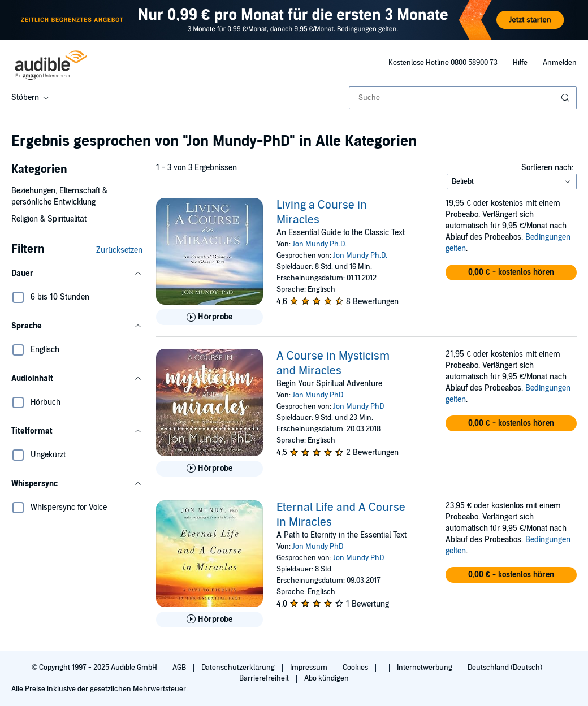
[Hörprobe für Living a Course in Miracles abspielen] (209, 317)
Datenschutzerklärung (239, 668)
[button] (77, 274)
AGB (180, 668)
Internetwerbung (425, 668)
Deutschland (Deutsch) (506, 668)
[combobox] (463, 98)
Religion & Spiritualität (49, 219)
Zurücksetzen (119, 250)
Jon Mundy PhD (318, 395)
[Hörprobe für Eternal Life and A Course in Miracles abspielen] (209, 620)
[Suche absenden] (567, 98)
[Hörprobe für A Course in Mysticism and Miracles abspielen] (209, 469)
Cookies (356, 668)
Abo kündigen (327, 678)
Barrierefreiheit (265, 678)
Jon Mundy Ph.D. (319, 244)
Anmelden (560, 63)
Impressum (310, 668)
